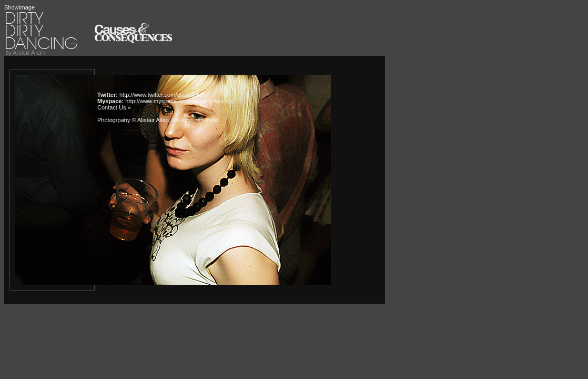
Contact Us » (114, 107)
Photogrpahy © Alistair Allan (133, 120)
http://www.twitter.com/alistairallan (163, 95)
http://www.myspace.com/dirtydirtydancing (179, 101)
